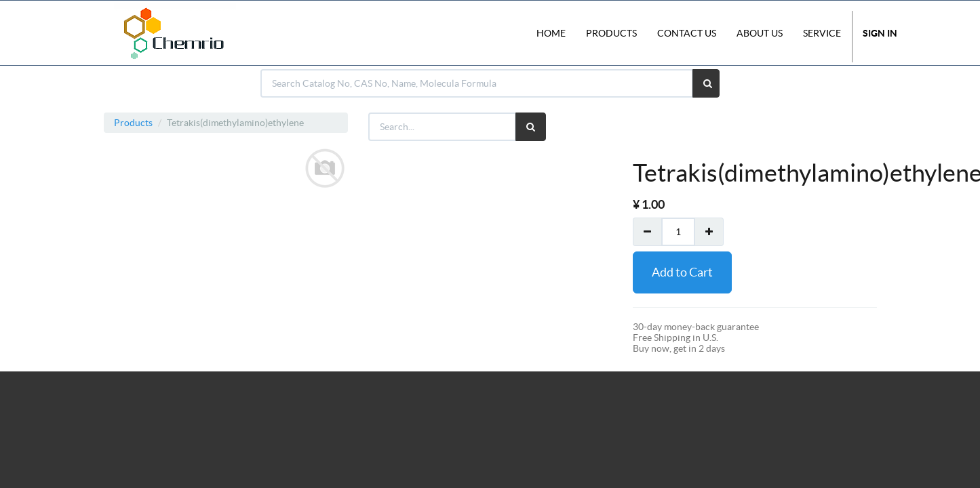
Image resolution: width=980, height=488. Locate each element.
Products (133, 123)
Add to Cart (682, 272)
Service (822, 33)
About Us (760, 33)
